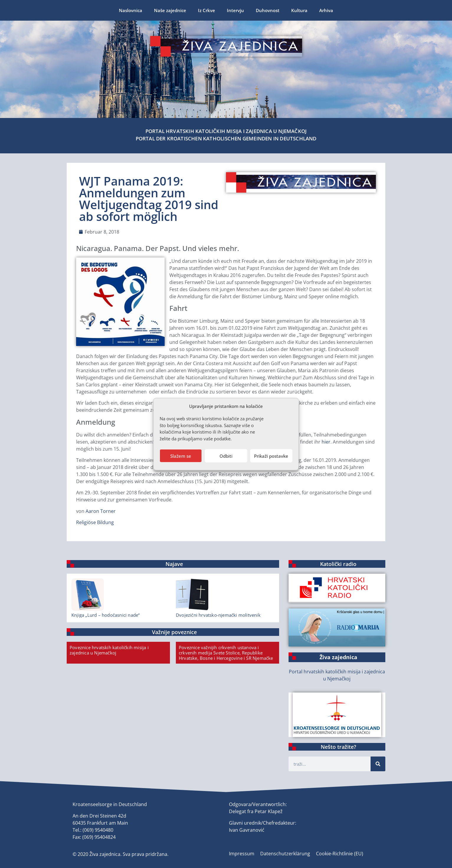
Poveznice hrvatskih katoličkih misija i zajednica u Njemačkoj (109, 650)
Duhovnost (268, 10)
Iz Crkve (207, 10)
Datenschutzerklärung (285, 854)
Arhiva (326, 10)
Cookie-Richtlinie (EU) (340, 854)
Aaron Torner (101, 511)
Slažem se (181, 456)
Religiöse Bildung (95, 522)
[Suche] (378, 764)
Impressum (242, 854)
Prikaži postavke (271, 456)
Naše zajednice (170, 10)
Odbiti (226, 456)
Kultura (299, 10)
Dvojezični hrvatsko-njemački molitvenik (218, 615)
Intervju (235, 10)
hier (326, 442)
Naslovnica (131, 10)
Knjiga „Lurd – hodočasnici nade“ (105, 615)
